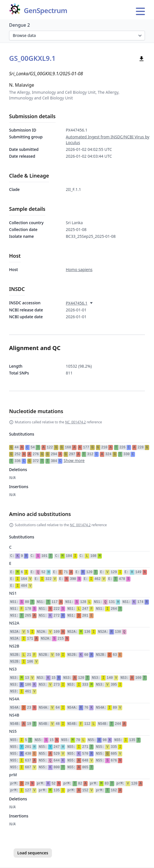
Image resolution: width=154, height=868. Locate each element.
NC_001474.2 (75, 422)
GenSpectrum (46, 11)
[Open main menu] (140, 11)
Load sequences (33, 853)
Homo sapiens (79, 269)
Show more (74, 460)
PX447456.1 (77, 303)
